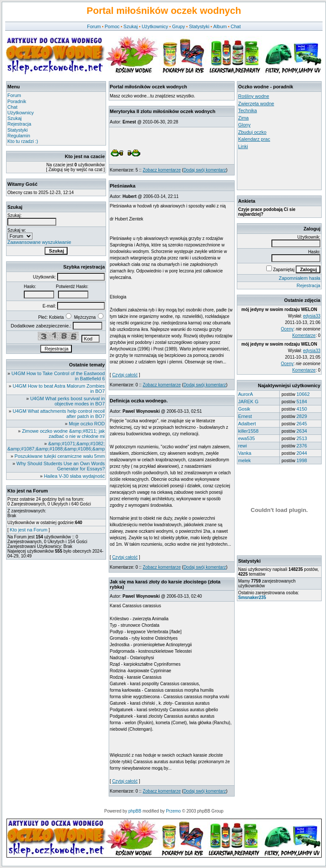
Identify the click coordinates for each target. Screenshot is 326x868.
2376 (302, 446)
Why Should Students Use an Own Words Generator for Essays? (61, 466)
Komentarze (304, 335)
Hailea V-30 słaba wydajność (74, 476)
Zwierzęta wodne (256, 104)
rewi (242, 446)
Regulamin (19, 136)
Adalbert (247, 424)
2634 (302, 431)
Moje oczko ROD (87, 424)
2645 (302, 424)
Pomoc (112, 26)
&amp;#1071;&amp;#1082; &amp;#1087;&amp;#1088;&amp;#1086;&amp (56, 446)
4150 (302, 409)
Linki (243, 146)
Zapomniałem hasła (300, 278)
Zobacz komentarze (162, 170)
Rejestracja (19, 124)
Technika (247, 110)
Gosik (244, 409)
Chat (236, 26)
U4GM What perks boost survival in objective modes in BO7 (68, 401)
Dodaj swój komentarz (205, 170)
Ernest (245, 416)
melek (244, 460)
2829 (302, 416)
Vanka (245, 453)
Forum (94, 26)
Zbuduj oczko (252, 132)
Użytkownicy (155, 26)
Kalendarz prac (254, 139)
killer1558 (248, 431)
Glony (244, 125)
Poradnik (17, 101)
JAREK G (248, 402)
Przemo (173, 811)
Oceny (287, 329)
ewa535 (247, 438)
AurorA (245, 394)
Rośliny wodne (254, 96)
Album (220, 26)
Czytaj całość (125, 375)
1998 (302, 460)
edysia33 (312, 316)
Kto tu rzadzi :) (23, 141)
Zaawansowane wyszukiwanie (39, 242)
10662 (303, 394)
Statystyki (199, 26)
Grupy (178, 26)
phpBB (135, 811)
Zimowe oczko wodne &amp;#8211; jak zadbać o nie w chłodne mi (63, 434)
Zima (243, 118)
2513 (302, 438)
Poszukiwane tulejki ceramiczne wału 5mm (60, 456)
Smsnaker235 (252, 598)
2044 (302, 453)
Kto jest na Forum (29, 530)
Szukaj (131, 26)
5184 (302, 402)
